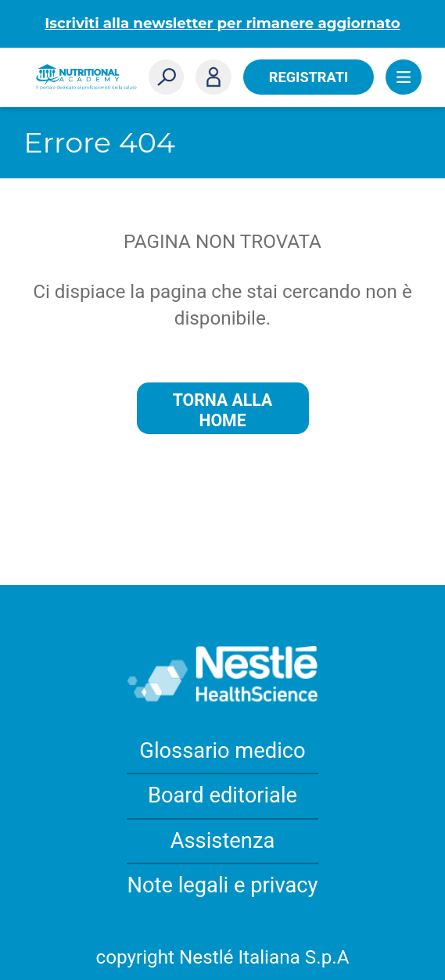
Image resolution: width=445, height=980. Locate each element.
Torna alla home (223, 410)
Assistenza (223, 841)
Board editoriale (222, 795)
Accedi (214, 77)
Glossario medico (222, 751)
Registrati (309, 77)
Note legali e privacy (222, 885)
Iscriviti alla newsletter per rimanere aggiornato (222, 23)
